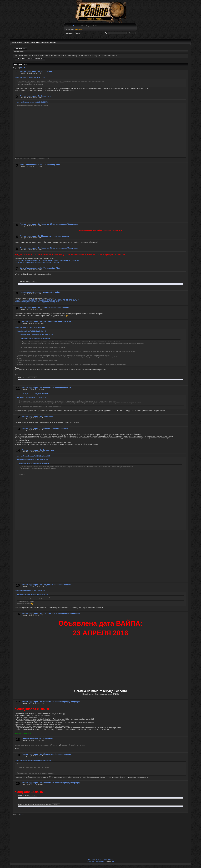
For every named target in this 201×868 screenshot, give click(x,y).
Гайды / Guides (26, 292)
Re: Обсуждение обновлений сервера (53, 236)
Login (88, 26)
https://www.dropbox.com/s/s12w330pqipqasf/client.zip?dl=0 (37, 262)
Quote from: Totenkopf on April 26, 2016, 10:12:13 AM (32, 102)
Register (95, 26)
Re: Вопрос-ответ (45, 71)
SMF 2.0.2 (91, 859)
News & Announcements (29, 165)
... (23, 68)
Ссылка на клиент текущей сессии (100, 691)
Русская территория (28, 71)
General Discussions (30, 739)
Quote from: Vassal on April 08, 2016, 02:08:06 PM (32, 594)
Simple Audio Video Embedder (96, 861)
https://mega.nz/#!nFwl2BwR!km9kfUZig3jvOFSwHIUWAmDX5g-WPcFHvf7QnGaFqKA (47, 260)
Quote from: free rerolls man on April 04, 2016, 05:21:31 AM (33, 760)
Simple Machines (108, 859)
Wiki (82, 26)
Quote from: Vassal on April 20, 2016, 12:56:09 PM (32, 460)
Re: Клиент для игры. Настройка (47, 292)
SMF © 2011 (99, 859)
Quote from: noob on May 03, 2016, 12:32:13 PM (30, 77)
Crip (113, 861)
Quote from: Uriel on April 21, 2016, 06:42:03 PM (32, 331)
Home (69, 26)
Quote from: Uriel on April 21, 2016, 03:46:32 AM (36, 338)
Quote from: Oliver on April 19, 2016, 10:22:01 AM (34, 463)
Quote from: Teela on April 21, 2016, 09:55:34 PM (30, 328)
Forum (76, 26)
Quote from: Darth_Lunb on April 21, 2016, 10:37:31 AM (36, 335)
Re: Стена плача (44, 96)
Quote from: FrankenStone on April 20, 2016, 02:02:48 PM (33, 456)
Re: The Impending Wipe (50, 165)
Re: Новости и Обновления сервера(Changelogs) (58, 224)
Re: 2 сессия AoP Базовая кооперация (55, 321)
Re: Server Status (46, 739)
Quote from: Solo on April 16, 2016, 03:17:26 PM (30, 591)
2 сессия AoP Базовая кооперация (54, 428)
